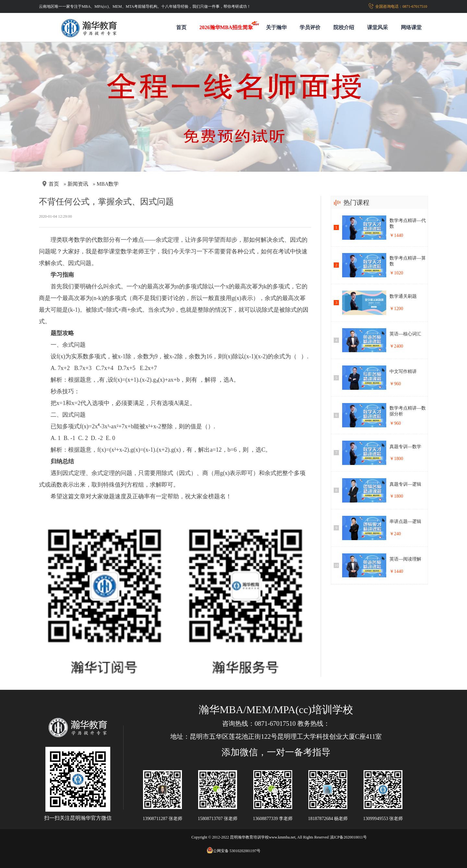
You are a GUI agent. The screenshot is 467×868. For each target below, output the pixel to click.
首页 (181, 27)
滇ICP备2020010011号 (348, 837)
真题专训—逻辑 (405, 484)
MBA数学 (108, 184)
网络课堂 (411, 27)
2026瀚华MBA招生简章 (226, 27)
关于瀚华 (276, 27)
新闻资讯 (78, 184)
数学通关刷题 (403, 296)
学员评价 (310, 27)
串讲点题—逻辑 (405, 521)
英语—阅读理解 (405, 559)
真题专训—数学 (405, 447)
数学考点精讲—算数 (408, 261)
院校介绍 (344, 27)
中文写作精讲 (403, 371)
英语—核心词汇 (405, 334)
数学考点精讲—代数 (408, 223)
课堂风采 (377, 27)
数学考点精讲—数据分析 (408, 411)
